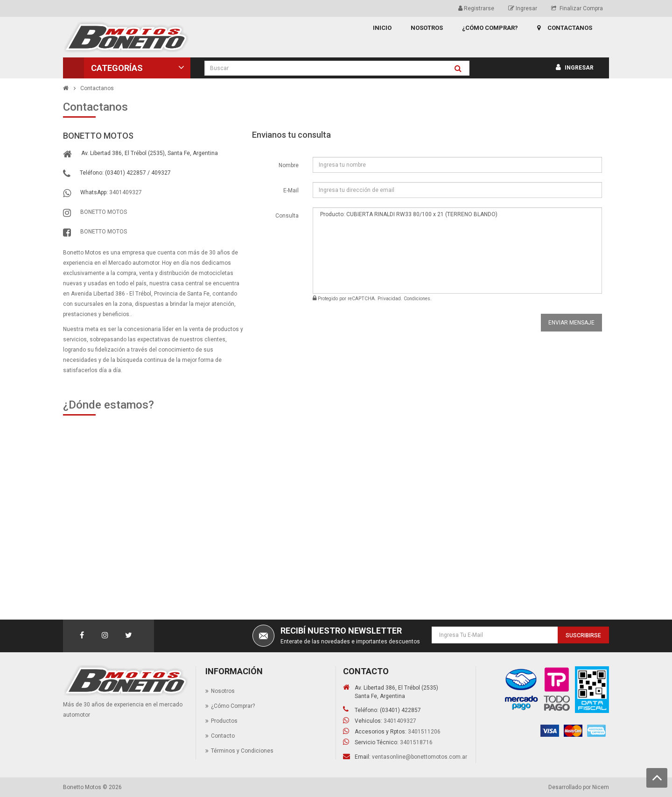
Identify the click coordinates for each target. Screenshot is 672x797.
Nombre (289, 165)
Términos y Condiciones (242, 751)
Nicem (601, 787)
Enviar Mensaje (571, 323)
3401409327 (126, 192)
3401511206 (424, 732)
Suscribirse (583, 635)
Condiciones (417, 299)
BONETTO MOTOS (104, 212)
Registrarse (476, 8)
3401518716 (416, 742)
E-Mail (291, 190)
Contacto (223, 736)
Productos (224, 721)
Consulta (287, 216)
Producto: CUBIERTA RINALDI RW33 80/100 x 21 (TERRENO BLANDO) (457, 250)
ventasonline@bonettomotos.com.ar (420, 757)
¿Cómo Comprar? (233, 706)
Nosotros (223, 691)
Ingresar (523, 8)
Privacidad (389, 299)
